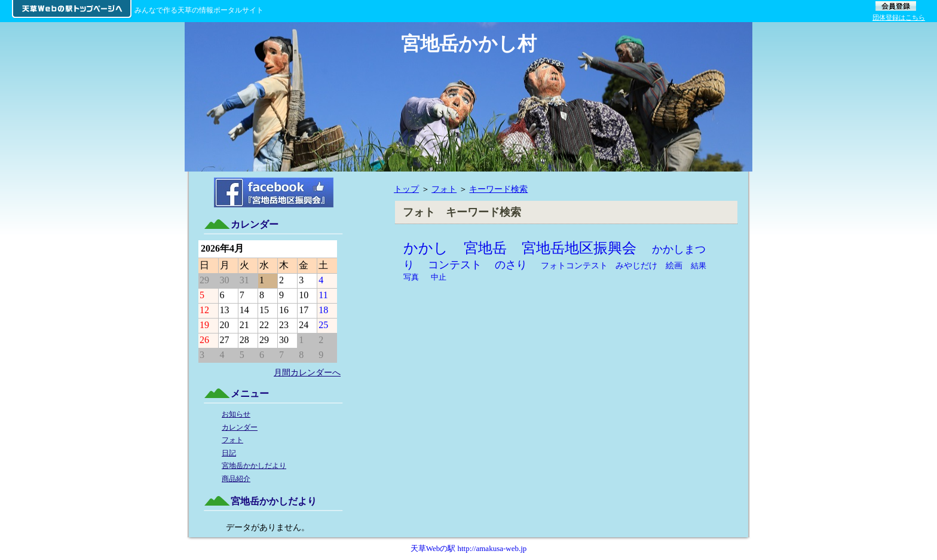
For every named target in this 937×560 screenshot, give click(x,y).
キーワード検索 (498, 189)
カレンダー (240, 427)
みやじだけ (636, 265)
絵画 (674, 265)
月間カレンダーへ (307, 372)
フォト (444, 189)
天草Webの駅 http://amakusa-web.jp (469, 548)
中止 (439, 277)
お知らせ (236, 414)
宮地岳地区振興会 (579, 248)
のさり (511, 265)
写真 (411, 277)
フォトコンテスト (574, 265)
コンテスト (455, 265)
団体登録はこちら (899, 17)
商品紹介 (236, 479)
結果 (699, 266)
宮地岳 (485, 248)
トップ (406, 189)
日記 (229, 453)
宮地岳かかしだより (254, 466)
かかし (426, 248)
